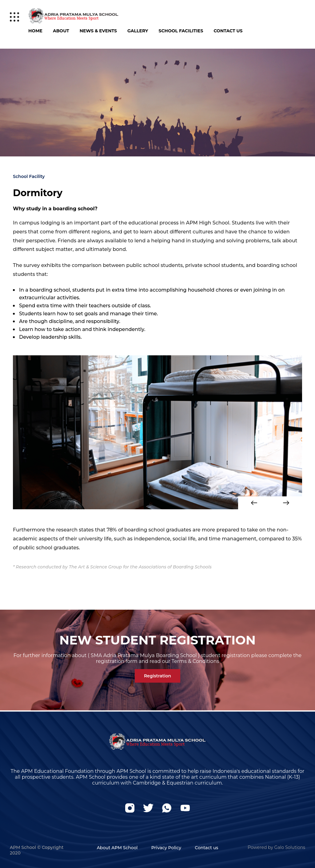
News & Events (98, 31)
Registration (157, 676)
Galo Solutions (290, 847)
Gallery (138, 31)
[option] (157, 432)
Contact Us (228, 31)
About (61, 31)
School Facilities (181, 31)
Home (35, 31)
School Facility (29, 176)
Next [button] (286, 503)
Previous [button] (254, 503)
